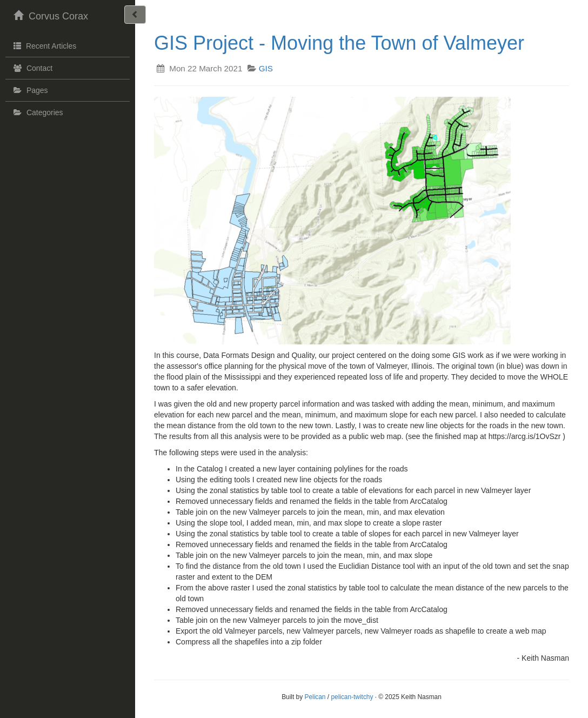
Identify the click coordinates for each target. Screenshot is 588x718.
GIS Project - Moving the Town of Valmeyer (339, 43)
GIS (266, 68)
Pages (29, 90)
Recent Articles (44, 45)
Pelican (315, 697)
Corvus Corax (49, 15)
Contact (32, 68)
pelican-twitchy (352, 697)
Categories (37, 112)
